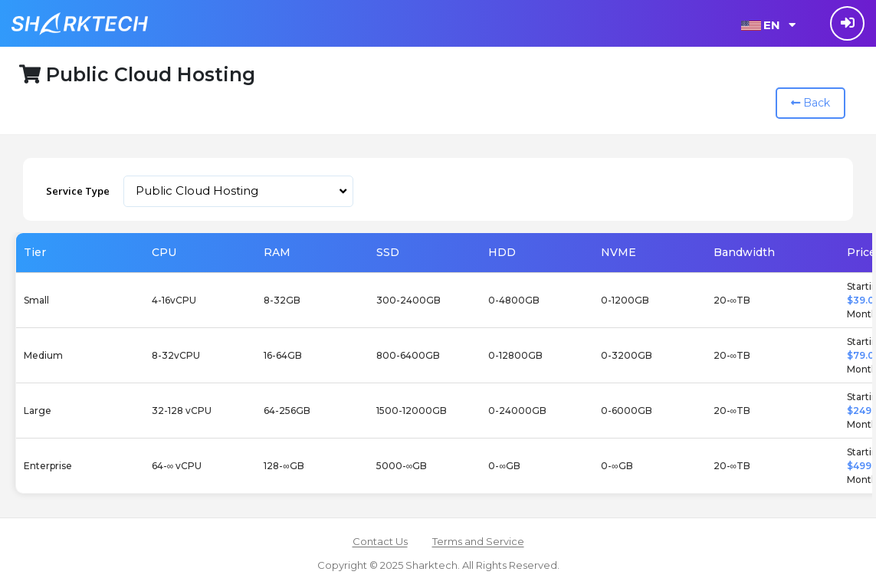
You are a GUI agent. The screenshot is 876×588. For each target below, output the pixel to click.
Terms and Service (478, 541)
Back (810, 103)
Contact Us (380, 541)
